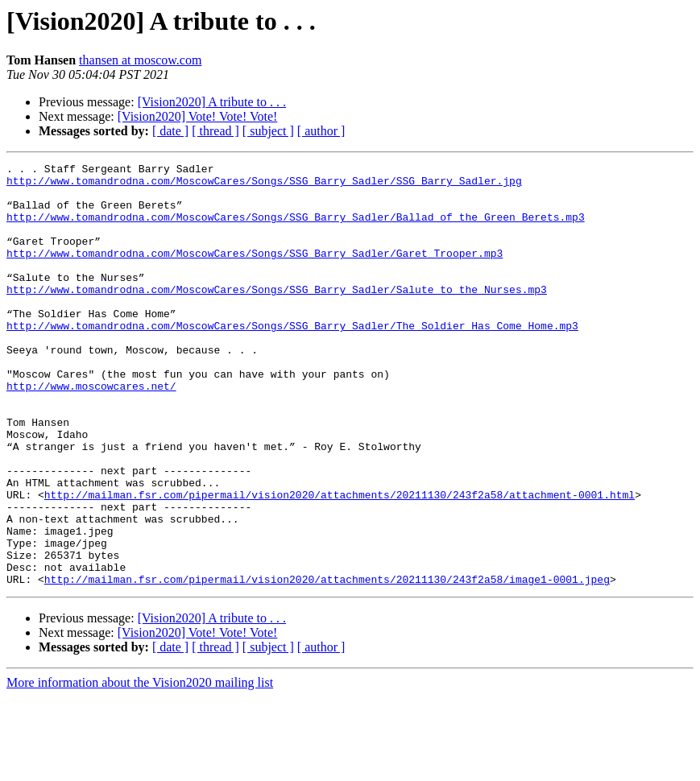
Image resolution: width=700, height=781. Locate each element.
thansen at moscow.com (140, 60)
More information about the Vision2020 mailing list (140, 767)
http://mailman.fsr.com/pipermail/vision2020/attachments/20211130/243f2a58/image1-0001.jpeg (327, 663)
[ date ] (170, 131)
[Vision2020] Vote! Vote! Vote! (198, 116)
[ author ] (321, 131)
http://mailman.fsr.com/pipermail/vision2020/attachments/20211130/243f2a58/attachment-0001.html (340, 562)
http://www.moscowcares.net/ (91, 432)
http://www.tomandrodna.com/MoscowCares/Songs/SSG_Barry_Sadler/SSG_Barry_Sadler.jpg (264, 185)
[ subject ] (268, 131)
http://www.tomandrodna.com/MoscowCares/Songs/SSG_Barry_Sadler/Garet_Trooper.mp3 (255, 272)
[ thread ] (215, 131)
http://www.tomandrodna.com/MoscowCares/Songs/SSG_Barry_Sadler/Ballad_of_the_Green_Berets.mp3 (296, 229)
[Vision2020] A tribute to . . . (212, 102)
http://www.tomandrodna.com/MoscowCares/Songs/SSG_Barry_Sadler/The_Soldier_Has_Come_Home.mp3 (292, 359)
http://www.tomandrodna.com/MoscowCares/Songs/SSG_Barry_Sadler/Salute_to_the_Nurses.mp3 (277, 316)
